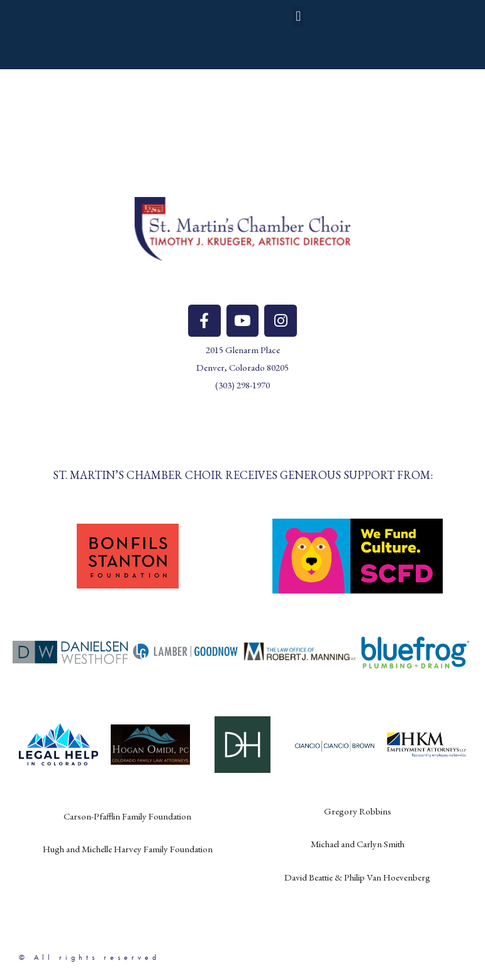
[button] (298, 17)
